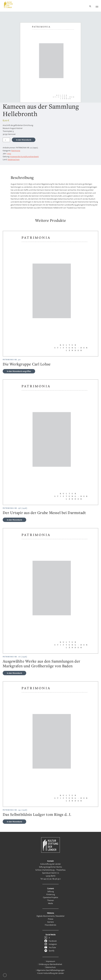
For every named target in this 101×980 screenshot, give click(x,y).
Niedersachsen (14, 159)
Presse (51, 919)
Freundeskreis (51, 925)
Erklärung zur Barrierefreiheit (51, 964)
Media (51, 903)
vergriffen (19, 371)
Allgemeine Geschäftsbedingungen (51, 970)
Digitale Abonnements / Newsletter (51, 916)
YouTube (52, 947)
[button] (5, 975)
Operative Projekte (51, 897)
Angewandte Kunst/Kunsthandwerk (24, 156)
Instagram (53, 944)
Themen (51, 900)
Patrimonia (16, 151)
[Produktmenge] (6, 140)
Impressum (51, 961)
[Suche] (90, 7)
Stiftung (51, 891)
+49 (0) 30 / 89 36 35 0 (52, 879)
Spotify (52, 951)
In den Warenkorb (24, 140)
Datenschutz (51, 967)
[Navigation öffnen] (97, 6)
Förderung (51, 894)
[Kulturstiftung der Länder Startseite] (8, 5)
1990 (9, 153)
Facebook (53, 941)
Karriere (51, 922)
